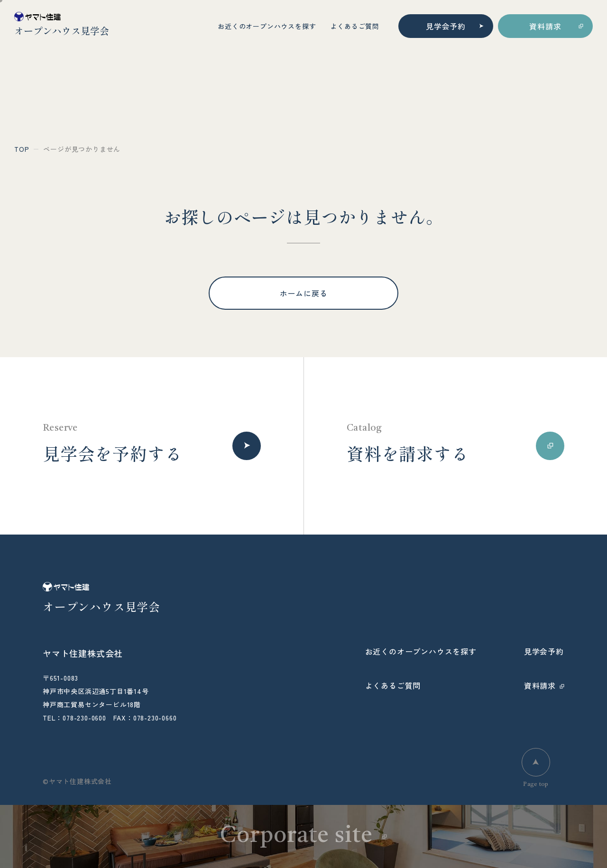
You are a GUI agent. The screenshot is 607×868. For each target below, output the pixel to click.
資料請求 (545, 26)
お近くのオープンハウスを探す (267, 26)
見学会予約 (446, 26)
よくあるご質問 (355, 26)
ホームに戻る (304, 293)
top (22, 149)
